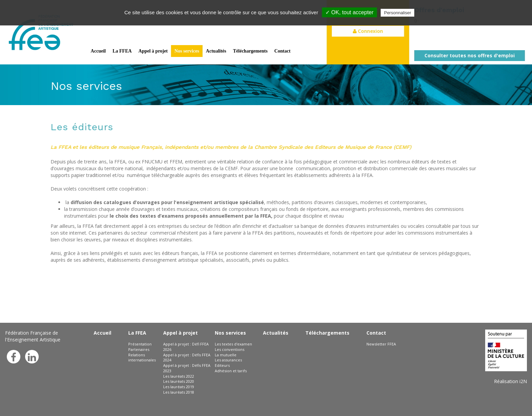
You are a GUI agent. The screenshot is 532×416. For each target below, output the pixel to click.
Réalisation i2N (510, 381)
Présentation (140, 344)
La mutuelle (226, 355)
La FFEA (122, 51)
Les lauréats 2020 (179, 381)
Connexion (368, 31)
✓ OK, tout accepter (349, 12)
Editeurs (222, 365)
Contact (282, 51)
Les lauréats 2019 (179, 387)
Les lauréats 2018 (179, 392)
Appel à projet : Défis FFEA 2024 (187, 358)
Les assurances (228, 360)
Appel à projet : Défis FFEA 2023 (187, 368)
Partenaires (139, 349)
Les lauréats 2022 (179, 376)
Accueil (98, 51)
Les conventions (230, 349)
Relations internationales (142, 358)
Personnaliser (398, 13)
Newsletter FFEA (381, 344)
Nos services (187, 51)
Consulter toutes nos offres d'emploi (470, 55)
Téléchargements (250, 51)
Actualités (216, 51)
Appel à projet (153, 51)
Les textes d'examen (233, 344)
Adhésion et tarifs (231, 371)
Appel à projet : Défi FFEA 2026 (186, 347)
